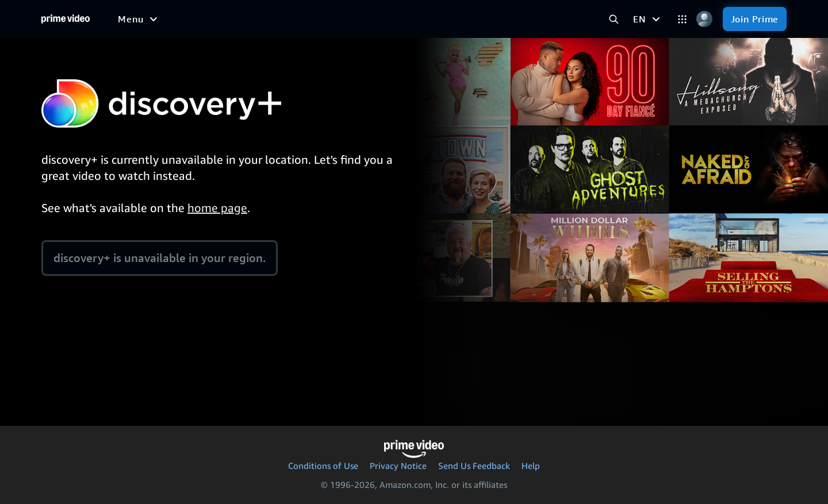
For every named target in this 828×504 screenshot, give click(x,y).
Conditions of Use (323, 465)
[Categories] (682, 19)
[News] (386, 19)
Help (531, 465)
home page (217, 208)
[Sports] (342, 19)
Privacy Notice (398, 465)
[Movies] (235, 19)
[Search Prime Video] (614, 19)
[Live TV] (432, 19)
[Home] (66, 19)
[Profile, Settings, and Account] (705, 19)
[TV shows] (289, 19)
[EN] (648, 19)
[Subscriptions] (504, 19)
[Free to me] (179, 18)
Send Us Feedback (474, 465)
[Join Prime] (755, 19)
